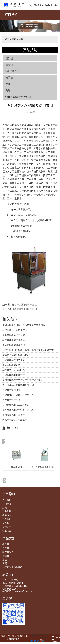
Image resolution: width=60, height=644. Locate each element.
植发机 (9, 58)
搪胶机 (9, 78)
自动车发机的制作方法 (24, 305)
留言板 (6, 523)
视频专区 (7, 515)
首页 (7, 39)
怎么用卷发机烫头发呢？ (15, 420)
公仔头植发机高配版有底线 (45, 467)
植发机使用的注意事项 (14, 340)
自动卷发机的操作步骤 (24, 309)
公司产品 (7, 504)
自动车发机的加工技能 (14, 335)
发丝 (8, 84)
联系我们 (7, 519)
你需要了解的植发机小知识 (16, 355)
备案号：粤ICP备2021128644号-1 (39, 638)
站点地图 (7, 531)
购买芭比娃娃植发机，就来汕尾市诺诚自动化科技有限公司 (30, 350)
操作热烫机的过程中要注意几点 (18, 410)
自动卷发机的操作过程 (14, 345)
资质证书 (7, 527)
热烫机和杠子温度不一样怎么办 (18, 395)
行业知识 (7, 511)
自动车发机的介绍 (11, 365)
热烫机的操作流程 (11, 390)
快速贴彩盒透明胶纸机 (18, 97)
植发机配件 (12, 71)
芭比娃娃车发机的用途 (14, 360)
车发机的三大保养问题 (14, 370)
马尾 (8, 90)
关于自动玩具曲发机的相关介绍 (18, 385)
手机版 (56, 638)
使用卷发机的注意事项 (14, 415)
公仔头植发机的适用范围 (15, 330)
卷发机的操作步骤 (11, 400)
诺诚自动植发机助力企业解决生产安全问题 (24, 325)
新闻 (14, 39)
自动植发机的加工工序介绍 (16, 405)
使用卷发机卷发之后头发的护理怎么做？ (23, 380)
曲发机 (9, 65)
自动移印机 (16, 467)
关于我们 (7, 500)
